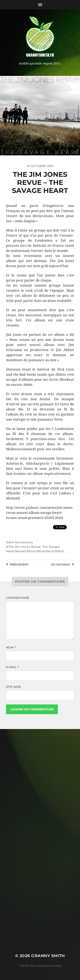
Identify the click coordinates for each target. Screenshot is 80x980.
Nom (11, 647)
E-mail (12, 667)
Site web (13, 687)
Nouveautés (24, 542)
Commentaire (18, 598)
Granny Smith (48, 956)
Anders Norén (49, 966)
